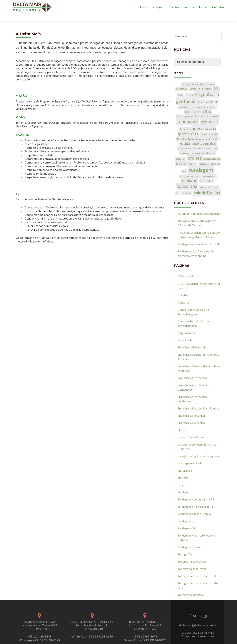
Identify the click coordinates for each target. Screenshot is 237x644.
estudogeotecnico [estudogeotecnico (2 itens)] (188, 110)
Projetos (183, 478)
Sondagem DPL (187, 514)
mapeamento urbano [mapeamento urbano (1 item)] (208, 142)
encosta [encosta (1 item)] (189, 88)
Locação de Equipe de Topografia (199, 449)
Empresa (188, 7)
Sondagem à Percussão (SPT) (196, 500)
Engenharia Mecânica (191, 409)
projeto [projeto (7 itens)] (195, 151)
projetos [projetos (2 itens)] (181, 157)
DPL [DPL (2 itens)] (216, 82)
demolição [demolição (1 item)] (207, 82)
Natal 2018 (185, 464)
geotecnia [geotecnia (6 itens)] (210, 115)
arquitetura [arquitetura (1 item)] (182, 82)
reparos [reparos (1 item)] (193, 157)
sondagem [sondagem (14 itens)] (201, 163)
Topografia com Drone (192, 555)
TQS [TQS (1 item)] (178, 187)
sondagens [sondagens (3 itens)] (190, 174)
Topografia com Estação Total (197, 569)
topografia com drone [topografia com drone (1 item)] (209, 180)
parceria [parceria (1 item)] (196, 146)
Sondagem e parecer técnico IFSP (199, 237)
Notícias (203, 7)
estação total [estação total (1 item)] (199, 101)
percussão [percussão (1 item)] (181, 152)
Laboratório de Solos (191, 430)
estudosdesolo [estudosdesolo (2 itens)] (210, 110)
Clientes (174, 7)
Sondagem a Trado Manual (195, 507)
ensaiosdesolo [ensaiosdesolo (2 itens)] (210, 95)
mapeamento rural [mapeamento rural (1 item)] (187, 142)
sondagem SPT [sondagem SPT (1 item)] (209, 170)
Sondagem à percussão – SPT (196, 493)
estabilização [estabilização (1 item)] (185, 101)
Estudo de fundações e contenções (199, 207)
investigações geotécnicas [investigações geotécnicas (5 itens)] (197, 124)
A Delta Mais (186, 270)
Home (144, 7)
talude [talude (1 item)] (210, 174)
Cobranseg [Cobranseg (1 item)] (195, 82)
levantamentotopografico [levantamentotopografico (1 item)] (208, 133)
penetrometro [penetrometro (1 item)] (209, 146)
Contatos (218, 7)
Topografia (185, 548)
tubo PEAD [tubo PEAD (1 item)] (187, 187)
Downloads (185, 333)
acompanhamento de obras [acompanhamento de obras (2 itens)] (198, 77)
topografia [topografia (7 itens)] (187, 179)
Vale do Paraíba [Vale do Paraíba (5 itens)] (207, 186)
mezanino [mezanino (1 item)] (185, 146)
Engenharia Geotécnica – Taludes (198, 402)
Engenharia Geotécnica (192, 371)
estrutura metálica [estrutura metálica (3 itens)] (198, 105)
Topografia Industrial (191, 588)
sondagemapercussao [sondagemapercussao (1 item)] (190, 170)
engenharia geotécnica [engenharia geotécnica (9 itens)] (198, 91)
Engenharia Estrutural (191, 341)
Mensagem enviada (190, 457)
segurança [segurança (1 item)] (204, 157)
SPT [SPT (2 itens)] (202, 174)
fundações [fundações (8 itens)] (188, 115)
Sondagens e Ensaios (191, 540)
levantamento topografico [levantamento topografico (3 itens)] (198, 137)
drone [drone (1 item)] (180, 88)
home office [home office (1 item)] (185, 122)
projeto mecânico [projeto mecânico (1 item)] (212, 152)
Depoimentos (186, 326)
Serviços (157, 7)
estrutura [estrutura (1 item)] (212, 101)
